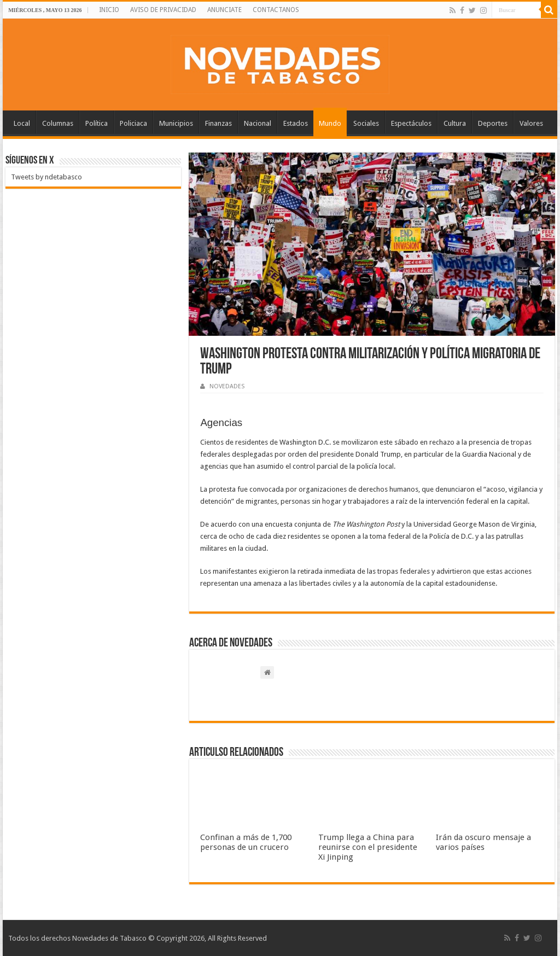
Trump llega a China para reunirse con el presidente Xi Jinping (368, 847)
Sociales (366, 123)
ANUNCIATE (224, 10)
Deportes (493, 123)
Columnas (58, 123)
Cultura (455, 123)
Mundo (330, 123)
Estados (296, 123)
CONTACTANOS (276, 10)
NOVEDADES (227, 386)
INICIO (109, 10)
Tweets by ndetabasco (46, 177)
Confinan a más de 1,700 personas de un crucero (246, 842)
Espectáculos (411, 123)
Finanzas (218, 123)
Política (97, 123)
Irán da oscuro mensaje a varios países (483, 842)
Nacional (258, 123)
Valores (531, 123)
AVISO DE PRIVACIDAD (163, 10)
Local (22, 123)
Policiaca (133, 123)
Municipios (176, 123)
